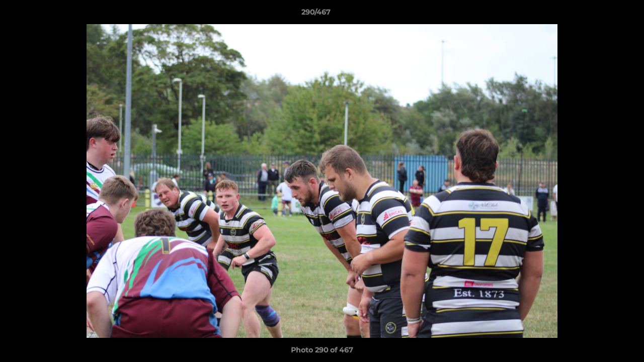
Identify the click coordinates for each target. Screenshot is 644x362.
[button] (602, 15)
